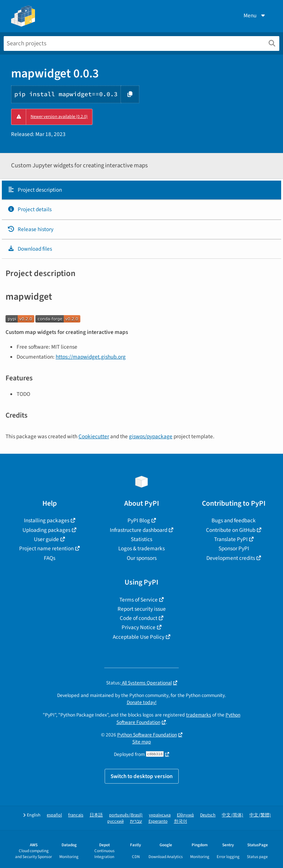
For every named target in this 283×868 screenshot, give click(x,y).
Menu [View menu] (255, 15)
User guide (46, 539)
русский (116, 821)
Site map (142, 742)
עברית (136, 821)
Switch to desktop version (142, 776)
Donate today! (142, 702)
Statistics (141, 539)
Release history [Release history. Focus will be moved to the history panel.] (30, 229)
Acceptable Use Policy (139, 637)
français (76, 815)
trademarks (199, 715)
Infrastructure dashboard (139, 530)
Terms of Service (139, 600)
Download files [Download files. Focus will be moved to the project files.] (30, 249)
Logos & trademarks (141, 548)
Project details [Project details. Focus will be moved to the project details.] (29, 209)
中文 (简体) (233, 815)
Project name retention (46, 548)
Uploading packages (46, 530)
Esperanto (158, 821)
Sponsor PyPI (234, 548)
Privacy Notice (139, 627)
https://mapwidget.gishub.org (91, 357)
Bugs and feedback (234, 520)
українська (160, 815)
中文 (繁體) (260, 815)
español (54, 815)
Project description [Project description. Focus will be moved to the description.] (35, 190)
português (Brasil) (126, 815)
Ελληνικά (185, 815)
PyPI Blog (139, 520)
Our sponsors (142, 558)
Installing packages (47, 520)
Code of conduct (139, 618)
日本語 (96, 815)
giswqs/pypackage (151, 436)
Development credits (231, 558)
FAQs (50, 558)
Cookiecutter (94, 436)
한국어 (181, 821)
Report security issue (142, 609)
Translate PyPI (231, 539)
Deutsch (208, 815)
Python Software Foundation (147, 735)
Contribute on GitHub (231, 530)
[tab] (141, 190)
